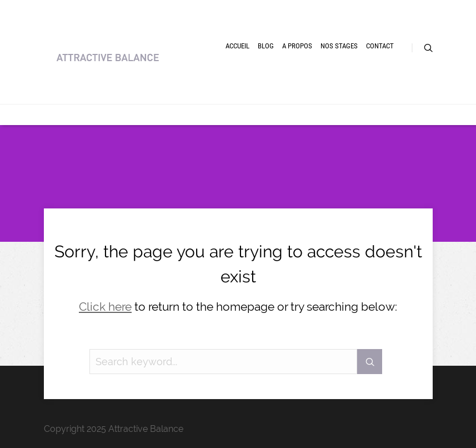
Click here (105, 307)
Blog (266, 46)
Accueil (237, 46)
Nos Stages (339, 46)
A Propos (297, 46)
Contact (380, 46)
